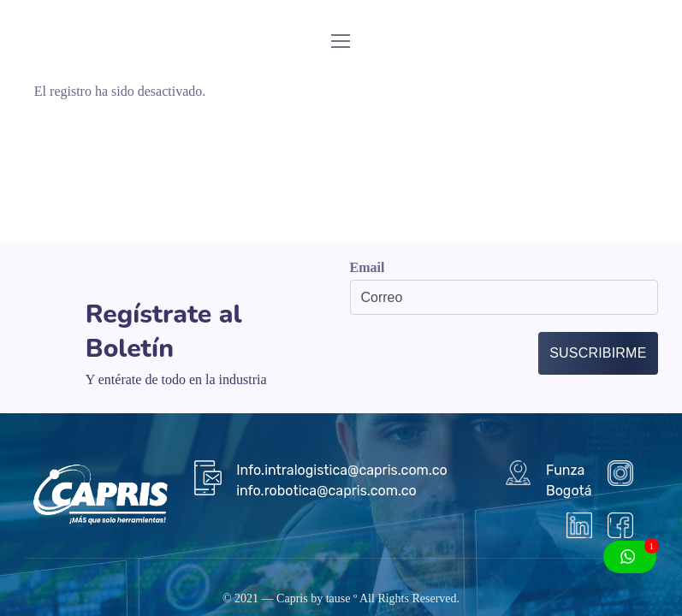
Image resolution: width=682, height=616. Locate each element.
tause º (342, 598)
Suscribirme (598, 353)
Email (368, 267)
